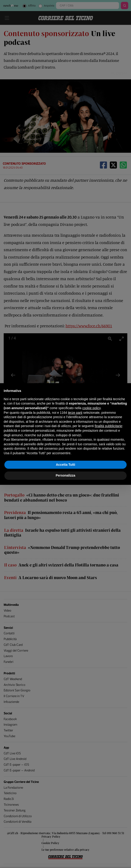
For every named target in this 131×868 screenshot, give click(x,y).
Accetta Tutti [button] (65, 465)
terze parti (75, 413)
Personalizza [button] (66, 475)
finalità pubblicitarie (109, 426)
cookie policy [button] (91, 408)
